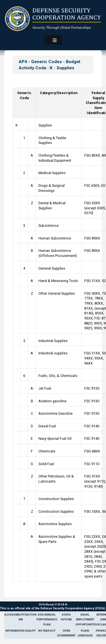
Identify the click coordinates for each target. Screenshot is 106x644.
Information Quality (20, 631)
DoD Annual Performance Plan (47, 619)
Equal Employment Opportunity (85, 619)
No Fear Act (47, 631)
